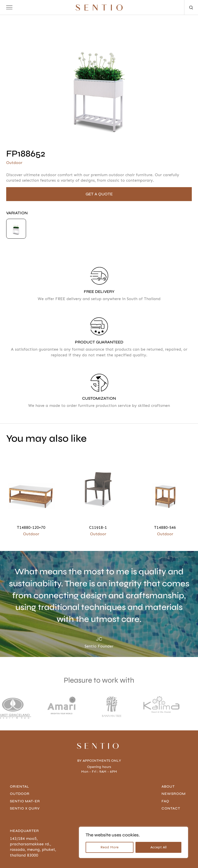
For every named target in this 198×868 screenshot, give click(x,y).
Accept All (158, 847)
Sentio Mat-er (25, 778)
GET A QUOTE (99, 194)
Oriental (19, 763)
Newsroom (174, 770)
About (169, 763)
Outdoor (20, 770)
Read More (110, 847)
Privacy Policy (21, 860)
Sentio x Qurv (25, 785)
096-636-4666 (175, 815)
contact (172, 785)
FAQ (166, 778)
